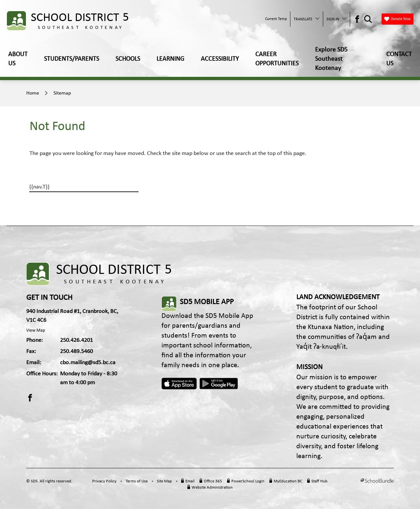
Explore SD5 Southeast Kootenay (331, 59)
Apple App (179, 384)
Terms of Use (137, 481)
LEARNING (170, 59)
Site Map (164, 481)
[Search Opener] (368, 19)
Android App (219, 384)
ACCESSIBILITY (220, 59)
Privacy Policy (104, 481)
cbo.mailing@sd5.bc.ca (88, 363)
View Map (36, 331)
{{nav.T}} (39, 187)
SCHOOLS (128, 59)
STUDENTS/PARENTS (72, 59)
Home (33, 93)
